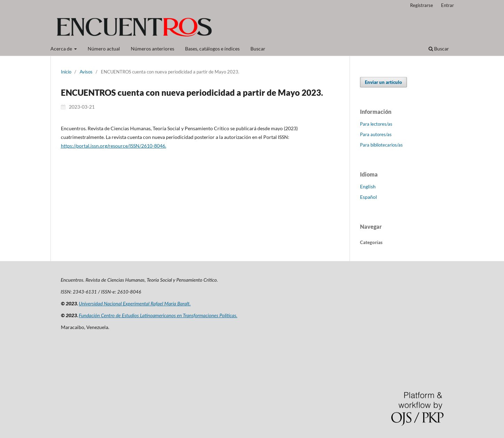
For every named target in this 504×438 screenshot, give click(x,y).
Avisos (86, 72)
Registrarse (422, 5)
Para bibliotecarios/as (381, 145)
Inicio (66, 72)
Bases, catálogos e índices (212, 49)
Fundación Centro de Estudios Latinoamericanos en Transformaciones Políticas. (158, 315)
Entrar (447, 5)
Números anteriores (153, 49)
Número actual (104, 49)
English (368, 186)
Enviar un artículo (383, 82)
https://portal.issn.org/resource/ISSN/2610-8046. (114, 146)
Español (369, 197)
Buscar (258, 49)
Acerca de (62, 49)
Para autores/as (376, 134)
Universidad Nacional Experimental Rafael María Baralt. (135, 303)
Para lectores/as (376, 124)
